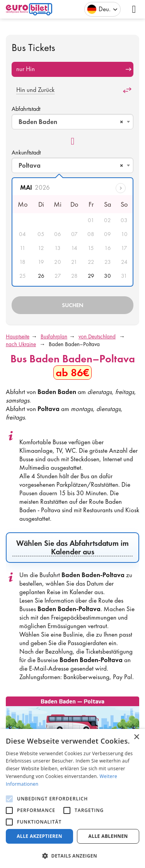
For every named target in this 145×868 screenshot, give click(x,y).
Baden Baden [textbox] (71, 122)
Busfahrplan (54, 336)
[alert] (72, 798)
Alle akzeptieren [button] (39, 836)
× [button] (136, 737)
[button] (72, 855)
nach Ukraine (21, 344)
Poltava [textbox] (71, 165)
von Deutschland (97, 336)
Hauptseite (18, 336)
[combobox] (72, 122)
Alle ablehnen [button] (108, 836)
